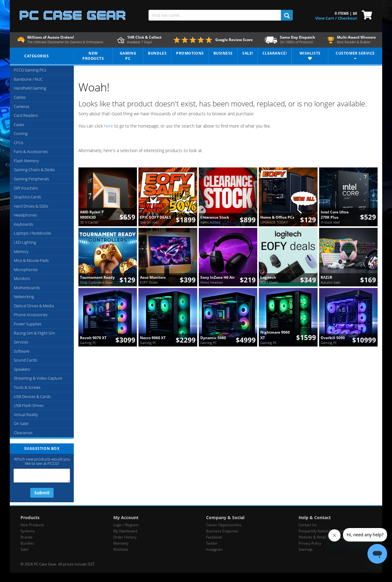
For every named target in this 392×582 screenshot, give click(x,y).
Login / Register (126, 525)
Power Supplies (28, 324)
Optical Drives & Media (34, 306)
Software (22, 351)
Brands (26, 537)
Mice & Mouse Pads (31, 260)
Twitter (212, 543)
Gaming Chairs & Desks (34, 170)
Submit (42, 493)
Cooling (21, 133)
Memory (21, 251)
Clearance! (23, 433)
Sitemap (305, 549)
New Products (32, 525)
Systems (28, 531)
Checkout (347, 18)
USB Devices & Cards (32, 396)
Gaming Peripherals (31, 179)
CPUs (19, 143)
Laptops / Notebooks (32, 233)
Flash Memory (26, 161)
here (109, 126)
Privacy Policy (310, 543)
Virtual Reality (26, 415)
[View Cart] (366, 14)
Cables (20, 97)
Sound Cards (25, 360)
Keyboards (23, 224)
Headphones (25, 215)
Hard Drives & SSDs (31, 206)
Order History (125, 537)
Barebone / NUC (28, 79)
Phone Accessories (31, 315)
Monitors (22, 278)
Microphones (26, 270)
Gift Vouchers (26, 188)
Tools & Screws (27, 387)
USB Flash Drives (29, 405)
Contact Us (308, 525)
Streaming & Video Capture (38, 378)
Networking (24, 297)
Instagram (214, 549)
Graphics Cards (27, 197)
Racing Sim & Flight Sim (34, 333)
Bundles (27, 543)
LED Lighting (25, 242)
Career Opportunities (224, 525)
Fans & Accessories (31, 151)
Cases (19, 124)
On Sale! (21, 423)
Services (21, 342)
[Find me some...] (215, 15)
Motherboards (27, 288)
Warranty (121, 543)
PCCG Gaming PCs (30, 70)
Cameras (22, 106)
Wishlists (121, 549)
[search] (287, 15)
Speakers (22, 369)
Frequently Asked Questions (322, 531)
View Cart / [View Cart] (326, 18)
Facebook (214, 537)
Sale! (24, 549)
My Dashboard (125, 531)
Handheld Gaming (30, 88)
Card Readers (26, 115)
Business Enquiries (222, 531)
